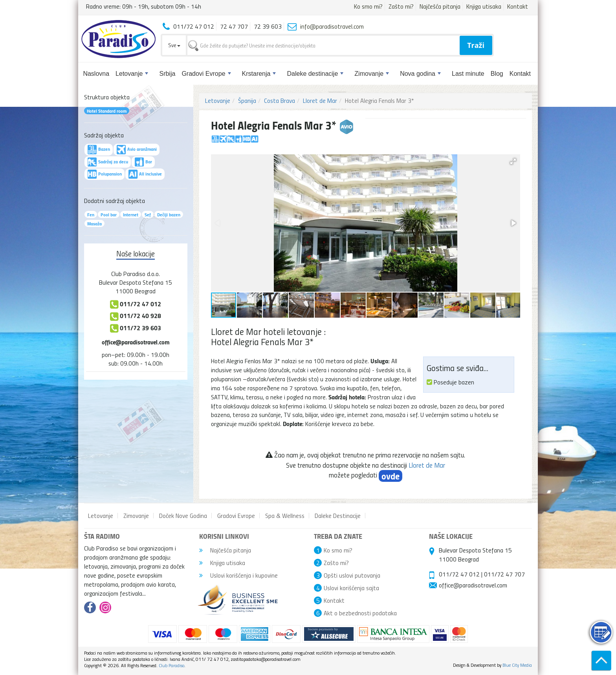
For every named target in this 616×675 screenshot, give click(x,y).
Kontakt (518, 6)
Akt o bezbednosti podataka (360, 613)
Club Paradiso (171, 665)
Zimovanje (372, 74)
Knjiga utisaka (484, 6)
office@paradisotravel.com (136, 342)
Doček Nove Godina (183, 516)
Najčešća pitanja (440, 6)
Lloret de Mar (320, 101)
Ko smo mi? (368, 6)
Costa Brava (280, 101)
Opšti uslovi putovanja (352, 575)
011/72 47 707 (504, 574)
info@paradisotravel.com (332, 26)
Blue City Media (517, 665)
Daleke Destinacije (338, 516)
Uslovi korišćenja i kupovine (238, 575)
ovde (390, 476)
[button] (513, 161)
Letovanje (132, 74)
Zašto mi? (401, 6)
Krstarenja (259, 74)
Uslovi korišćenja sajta (351, 588)
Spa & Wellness (285, 516)
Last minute (468, 74)
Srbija (167, 74)
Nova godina (420, 74)
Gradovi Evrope (206, 74)
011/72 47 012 (459, 574)
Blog (497, 74)
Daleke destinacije (315, 74)
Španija (247, 101)
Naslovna (96, 74)
